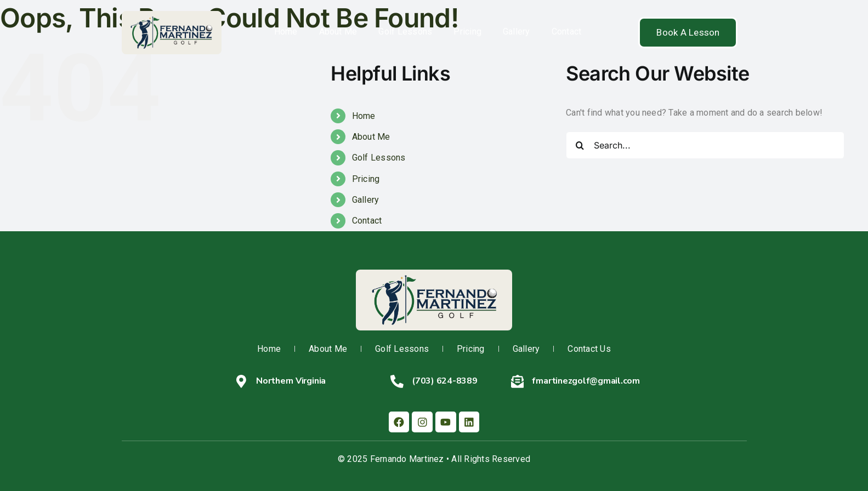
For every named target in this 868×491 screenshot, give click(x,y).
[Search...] (705, 145)
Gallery (517, 32)
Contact (567, 32)
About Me (338, 32)
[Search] (580, 145)
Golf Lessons (405, 32)
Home (286, 32)
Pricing (467, 32)
